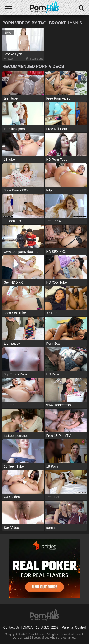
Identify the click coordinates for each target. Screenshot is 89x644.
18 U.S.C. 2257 (47, 627)
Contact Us (12, 627)
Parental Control (74, 627)
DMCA (28, 627)
